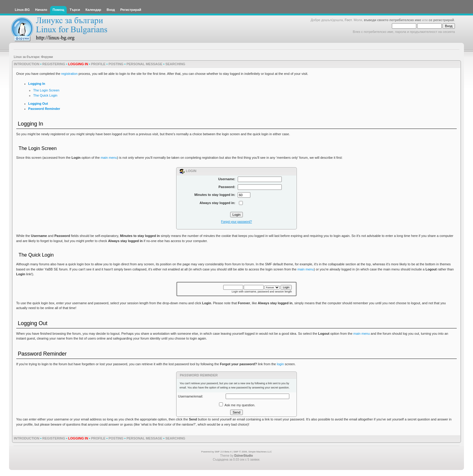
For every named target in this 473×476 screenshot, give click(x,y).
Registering (54, 64)
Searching (175, 64)
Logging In (37, 84)
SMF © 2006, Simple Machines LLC (253, 452)
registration (69, 74)
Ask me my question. (237, 405)
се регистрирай (441, 20)
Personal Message (144, 64)
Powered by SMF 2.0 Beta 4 (216, 452)
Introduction (27, 64)
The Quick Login (45, 95)
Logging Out (38, 104)
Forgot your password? (237, 222)
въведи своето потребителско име (392, 20)
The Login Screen (46, 90)
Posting (116, 64)
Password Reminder (44, 109)
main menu (109, 158)
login (280, 364)
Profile (98, 64)
